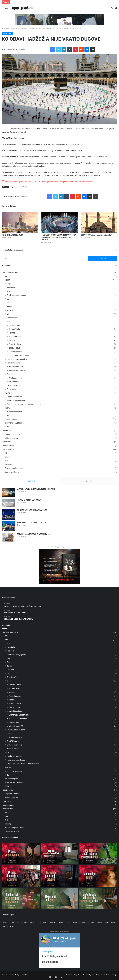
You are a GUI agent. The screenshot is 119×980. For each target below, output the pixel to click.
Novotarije (11, 288)
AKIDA (8, 280)
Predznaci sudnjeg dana (17, 295)
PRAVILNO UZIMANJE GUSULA (29, 501)
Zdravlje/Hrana (13, 389)
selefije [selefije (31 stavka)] (100, 923)
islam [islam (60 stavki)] (32, 923)
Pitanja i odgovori (88, 976)
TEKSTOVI (7, 442)
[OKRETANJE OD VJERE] (59, 899)
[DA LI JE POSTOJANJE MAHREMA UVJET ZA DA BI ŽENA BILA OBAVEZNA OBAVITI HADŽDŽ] (59, 223)
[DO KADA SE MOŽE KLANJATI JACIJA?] (9, 515)
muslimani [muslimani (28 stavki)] (53, 923)
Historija (8, 464)
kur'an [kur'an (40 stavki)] (44, 923)
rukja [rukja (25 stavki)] (92, 923)
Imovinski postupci (15, 352)
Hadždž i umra (44, 29)
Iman (9, 284)
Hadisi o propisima (15, 397)
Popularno (31, 481)
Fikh (7, 461)
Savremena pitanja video (15, 468)
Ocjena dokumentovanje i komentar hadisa (24, 404)
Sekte (9, 299)
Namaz (12, 333)
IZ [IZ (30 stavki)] (38, 923)
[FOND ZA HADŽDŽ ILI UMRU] (20, 223)
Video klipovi (100, 976)
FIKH (29, 29)
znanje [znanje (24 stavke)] (113, 923)
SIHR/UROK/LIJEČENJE (14, 423)
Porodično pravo (14, 363)
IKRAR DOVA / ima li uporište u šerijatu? (96, 235)
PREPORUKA (8, 431)
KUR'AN (8, 408)
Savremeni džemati (13, 472)
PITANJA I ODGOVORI (18, 29)
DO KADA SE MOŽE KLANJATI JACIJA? (32, 511)
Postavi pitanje (111, 976)
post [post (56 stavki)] (69, 923)
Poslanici (11, 291)
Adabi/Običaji (12, 318)
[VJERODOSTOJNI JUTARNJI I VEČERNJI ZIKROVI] (9, 493)
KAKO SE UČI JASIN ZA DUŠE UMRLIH (32, 523)
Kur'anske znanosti (15, 412)
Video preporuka (11, 438)
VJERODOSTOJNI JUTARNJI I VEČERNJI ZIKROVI (36, 490)
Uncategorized (9, 446)
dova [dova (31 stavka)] (19, 923)
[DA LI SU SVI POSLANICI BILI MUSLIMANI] (21, 899)
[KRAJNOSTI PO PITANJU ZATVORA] (59, 877)
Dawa (7, 457)
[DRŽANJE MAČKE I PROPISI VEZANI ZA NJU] (9, 538)
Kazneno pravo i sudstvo (17, 359)
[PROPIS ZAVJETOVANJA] (21, 854)
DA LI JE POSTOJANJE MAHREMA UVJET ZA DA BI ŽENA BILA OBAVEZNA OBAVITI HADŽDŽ (59, 237)
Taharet (12, 340)
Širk (8, 303)
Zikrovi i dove (14, 348)
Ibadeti (35, 29)
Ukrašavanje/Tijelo (14, 385)
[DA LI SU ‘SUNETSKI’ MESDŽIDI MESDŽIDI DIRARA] (59, 854)
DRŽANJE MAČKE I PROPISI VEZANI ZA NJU (34, 535)
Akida (7, 453)
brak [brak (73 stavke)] (12, 923)
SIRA (7, 427)
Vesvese (10, 310)
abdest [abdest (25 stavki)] (5, 923)
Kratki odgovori (15, 378)
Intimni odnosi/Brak (17, 367)
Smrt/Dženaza (13, 382)
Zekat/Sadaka (15, 344)
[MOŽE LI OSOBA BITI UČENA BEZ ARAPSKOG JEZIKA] (98, 899)
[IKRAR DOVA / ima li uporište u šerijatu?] (99, 223)
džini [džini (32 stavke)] (25, 923)
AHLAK (8, 276)
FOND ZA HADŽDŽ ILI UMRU (13, 235)
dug (12, 187)
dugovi (17, 187)
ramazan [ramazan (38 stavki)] (85, 923)
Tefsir (9, 416)
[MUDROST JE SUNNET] (98, 877)
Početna (6, 29)
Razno (9, 374)
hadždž (24, 187)
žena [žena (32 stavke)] (5, 927)
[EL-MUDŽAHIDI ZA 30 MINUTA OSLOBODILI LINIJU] (98, 854)
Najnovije (88, 481)
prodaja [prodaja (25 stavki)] (76, 923)
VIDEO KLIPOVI (9, 449)
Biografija (77, 976)
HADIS (8, 393)
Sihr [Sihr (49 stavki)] (107, 923)
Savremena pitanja (12, 419)
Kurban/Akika (15, 329)
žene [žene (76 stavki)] (11, 927)
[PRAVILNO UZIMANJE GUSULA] (9, 504)
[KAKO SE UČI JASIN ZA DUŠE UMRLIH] (9, 527)
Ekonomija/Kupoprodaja (19, 355)
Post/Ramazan (15, 337)
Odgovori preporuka (13, 434)
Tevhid (10, 306)
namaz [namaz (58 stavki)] (62, 923)
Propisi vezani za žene (16, 370)
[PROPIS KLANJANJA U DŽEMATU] (21, 877)
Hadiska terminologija (16, 400)
